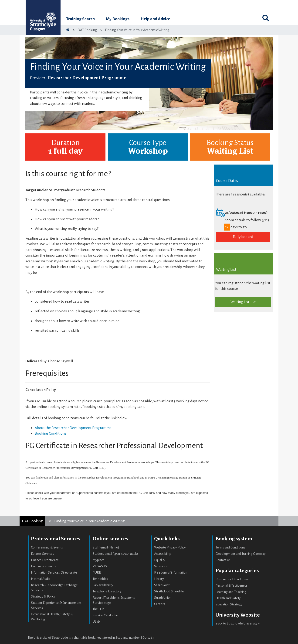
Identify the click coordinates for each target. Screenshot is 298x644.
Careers (160, 604)
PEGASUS (100, 566)
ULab (96, 622)
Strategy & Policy (43, 596)
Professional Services (56, 539)
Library (159, 579)
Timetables (100, 579)
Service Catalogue (105, 615)
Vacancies (161, 566)
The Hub (98, 609)
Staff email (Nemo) (106, 547)
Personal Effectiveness (232, 586)
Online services (110, 539)
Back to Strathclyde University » (238, 623)
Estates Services (42, 554)
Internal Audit (40, 579)
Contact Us (223, 560)
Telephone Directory (107, 591)
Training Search (80, 19)
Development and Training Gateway (241, 554)
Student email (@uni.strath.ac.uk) (115, 554)
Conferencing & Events (47, 547)
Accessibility (163, 554)
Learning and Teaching (231, 592)
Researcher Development (234, 579)
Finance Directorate (45, 560)
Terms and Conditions (230, 547)
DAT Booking (32, 521)
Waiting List (240, 302)
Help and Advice (155, 19)
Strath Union (163, 598)
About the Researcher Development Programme (73, 428)
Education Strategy (229, 604)
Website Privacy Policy (170, 547)
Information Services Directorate (54, 573)
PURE (97, 573)
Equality (160, 560)
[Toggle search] (265, 18)
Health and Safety (228, 598)
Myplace (99, 560)
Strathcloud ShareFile (169, 591)
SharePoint (162, 585)
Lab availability (103, 585)
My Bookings (118, 19)
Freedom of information (171, 573)
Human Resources (43, 566)
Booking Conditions (51, 433)
